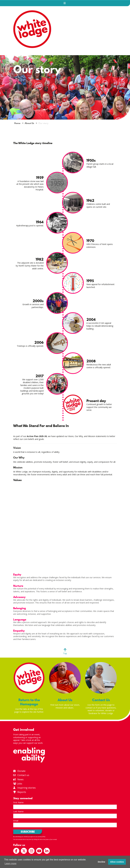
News (18, 779)
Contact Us (101, 700)
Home (17, 123)
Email (16, 821)
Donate (19, 771)
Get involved (24, 730)
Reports (22, 792)
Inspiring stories (24, 788)
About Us (29, 123)
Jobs (18, 784)
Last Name (18, 811)
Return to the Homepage (29, 702)
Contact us (21, 775)
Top (65, 653)
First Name (18, 802)
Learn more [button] (10, 863)
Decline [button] (101, 862)
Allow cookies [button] (117, 862)
